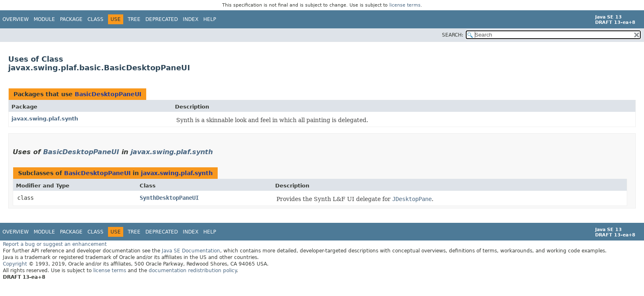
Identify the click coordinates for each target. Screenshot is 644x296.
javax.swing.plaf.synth (45, 118)
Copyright (15, 264)
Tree (134, 19)
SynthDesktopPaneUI (169, 197)
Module (44, 19)
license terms (405, 5)
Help (210, 19)
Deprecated (162, 19)
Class (95, 19)
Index (191, 19)
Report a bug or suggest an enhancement (55, 244)
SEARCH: (453, 35)
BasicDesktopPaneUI (108, 94)
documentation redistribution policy (193, 270)
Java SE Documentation (191, 250)
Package (71, 19)
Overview (16, 19)
